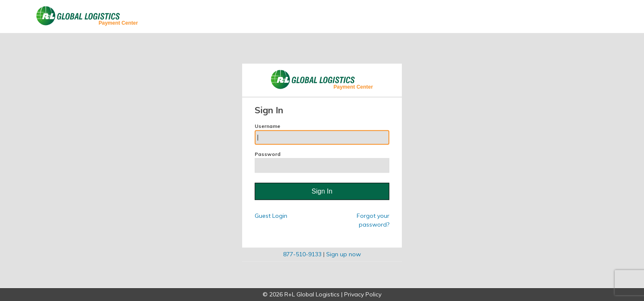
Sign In (322, 191)
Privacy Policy (363, 294)
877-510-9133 (302, 255)
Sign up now (344, 255)
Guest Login (271, 216)
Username (322, 134)
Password (322, 162)
